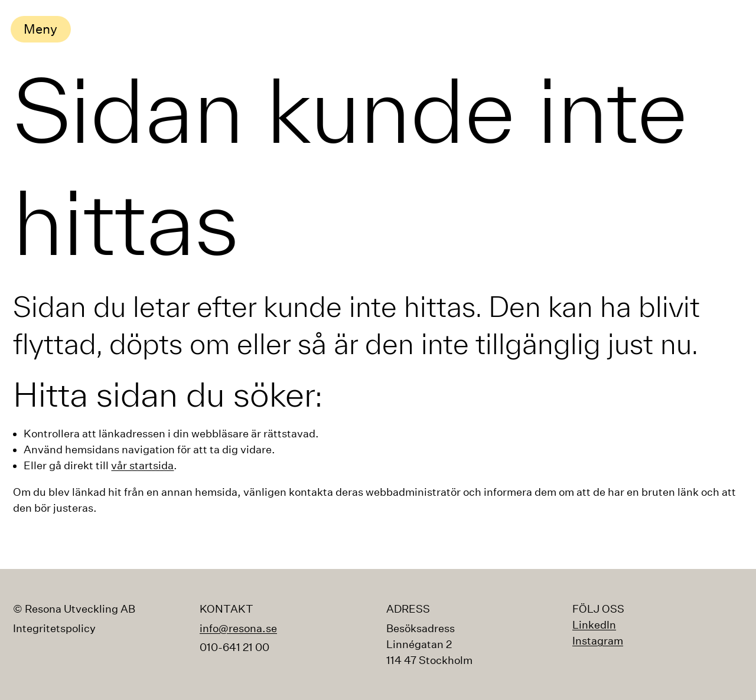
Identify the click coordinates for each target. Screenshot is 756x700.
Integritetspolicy (54, 629)
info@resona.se (238, 628)
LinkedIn (594, 625)
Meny (40, 29)
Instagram (598, 641)
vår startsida (142, 465)
